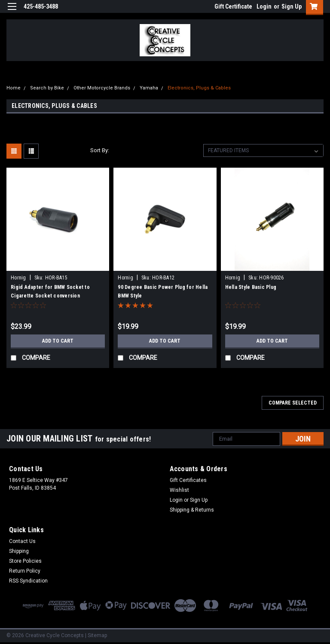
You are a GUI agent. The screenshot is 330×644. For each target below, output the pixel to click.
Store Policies (25, 561)
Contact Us (22, 541)
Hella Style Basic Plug (251, 287)
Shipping (19, 551)
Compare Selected (293, 403)
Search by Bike (47, 88)
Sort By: (100, 150)
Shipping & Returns (192, 510)
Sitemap (97, 635)
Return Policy (25, 571)
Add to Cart (58, 341)
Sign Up (292, 6)
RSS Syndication (28, 581)
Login (264, 6)
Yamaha (149, 88)
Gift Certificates (188, 480)
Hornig (18, 278)
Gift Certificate (233, 6)
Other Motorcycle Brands (102, 88)
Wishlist (179, 490)
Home (14, 88)
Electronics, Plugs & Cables (199, 88)
